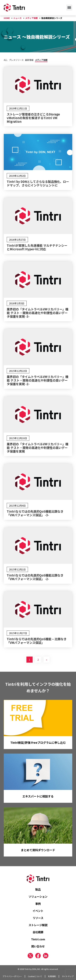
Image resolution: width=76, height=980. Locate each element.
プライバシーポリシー (12, 976)
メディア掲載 (41, 60)
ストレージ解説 (38, 925)
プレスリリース (16, 60)
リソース (38, 918)
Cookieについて (35, 976)
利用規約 (52, 976)
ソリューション (38, 896)
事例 (38, 904)
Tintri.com (38, 939)
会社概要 (38, 932)
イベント (38, 911)
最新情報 (29, 60)
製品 (38, 889)
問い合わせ (38, 946)
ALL (6, 60)
